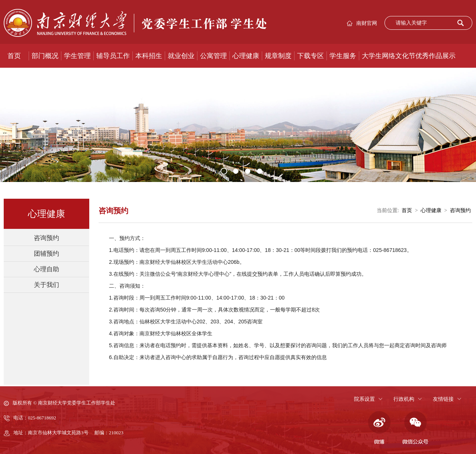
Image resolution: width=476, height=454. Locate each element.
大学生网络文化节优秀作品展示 (409, 56)
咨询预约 (46, 238)
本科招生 (149, 56)
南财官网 (367, 23)
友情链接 (443, 399)
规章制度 (278, 56)
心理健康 (246, 56)
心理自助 (46, 269)
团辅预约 (46, 254)
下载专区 (311, 56)
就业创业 (181, 56)
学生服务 (343, 56)
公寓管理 (213, 56)
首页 (14, 56)
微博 (378, 428)
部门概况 (45, 56)
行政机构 (404, 399)
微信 (415, 428)
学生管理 (77, 56)
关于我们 (46, 285)
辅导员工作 (113, 56)
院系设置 (364, 399)
